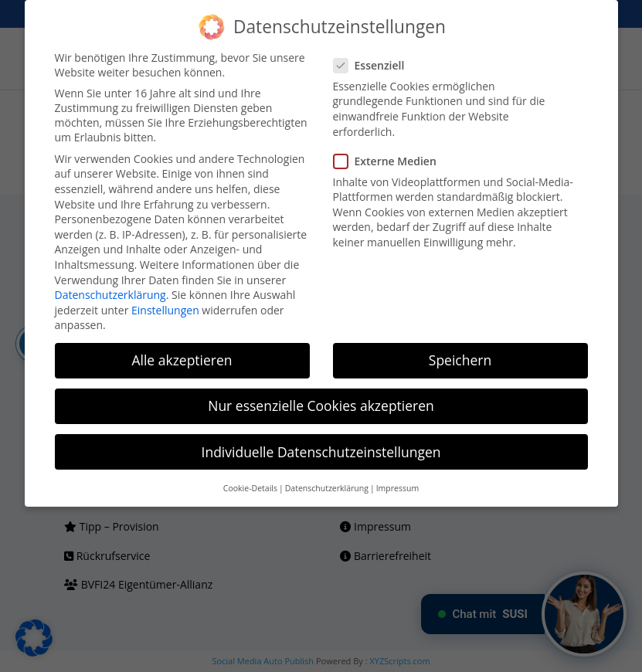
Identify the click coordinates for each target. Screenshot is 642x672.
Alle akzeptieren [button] (182, 360)
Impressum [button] (397, 488)
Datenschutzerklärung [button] (327, 488)
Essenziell (375, 65)
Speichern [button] (460, 360)
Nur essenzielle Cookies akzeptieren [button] (321, 406)
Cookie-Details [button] (250, 488)
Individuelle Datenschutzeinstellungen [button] (321, 452)
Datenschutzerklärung (110, 295)
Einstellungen (165, 310)
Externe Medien (391, 161)
